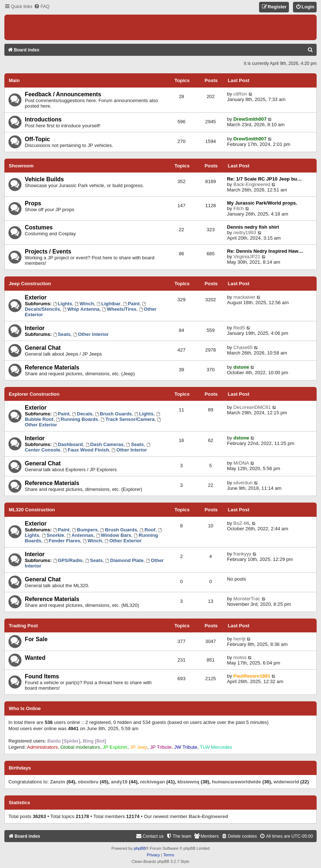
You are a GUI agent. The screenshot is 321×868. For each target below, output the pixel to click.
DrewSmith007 (250, 119)
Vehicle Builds (44, 179)
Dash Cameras (105, 444)
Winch (84, 304)
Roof (148, 530)
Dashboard (68, 444)
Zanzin (58, 782)
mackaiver (244, 297)
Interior (35, 328)
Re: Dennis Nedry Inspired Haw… (265, 251)
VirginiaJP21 (247, 257)
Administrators (42, 747)
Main (14, 80)
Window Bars (114, 535)
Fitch (239, 208)
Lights (63, 304)
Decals (82, 414)
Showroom (21, 166)
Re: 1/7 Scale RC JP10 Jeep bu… (264, 179)
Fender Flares (62, 541)
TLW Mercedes (216, 747)
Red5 (239, 328)
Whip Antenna (81, 309)
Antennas (80, 535)
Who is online (25, 709)
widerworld (286, 782)
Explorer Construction (34, 394)
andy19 (119, 782)
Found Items (42, 676)
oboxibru (88, 782)
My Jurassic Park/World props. (262, 203)
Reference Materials (52, 367)
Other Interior (91, 334)
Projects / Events (48, 251)
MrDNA (241, 463)
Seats (62, 334)
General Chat (43, 348)
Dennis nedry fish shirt (253, 227)
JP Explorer (115, 747)
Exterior (36, 297)
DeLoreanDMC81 (252, 407)
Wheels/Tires (119, 309)
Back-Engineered (252, 184)
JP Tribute (161, 747)
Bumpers (85, 530)
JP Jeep (139, 747)
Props (33, 203)
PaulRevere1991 (252, 676)
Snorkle (53, 535)
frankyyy (242, 554)
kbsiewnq (188, 782)
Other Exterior (123, 541)
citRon (240, 94)
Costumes (39, 227)
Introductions (43, 119)
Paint (131, 304)
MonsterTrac (247, 599)
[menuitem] (42, 7)
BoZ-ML (242, 523)
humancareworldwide (237, 782)
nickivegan (152, 782)
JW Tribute (186, 747)
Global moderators (80, 747)
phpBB (140, 848)
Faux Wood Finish (86, 450)
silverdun (243, 483)
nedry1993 (245, 232)
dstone (241, 367)
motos (240, 657)
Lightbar (109, 304)
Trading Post (23, 626)
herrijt (240, 639)
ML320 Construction (32, 510)
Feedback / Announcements (63, 94)
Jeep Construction (30, 284)
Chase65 (243, 347)
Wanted (35, 658)
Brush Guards (113, 414)
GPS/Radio (68, 560)
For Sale (36, 639)
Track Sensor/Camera (128, 419)
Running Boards (77, 419)
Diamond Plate (124, 560)
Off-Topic (37, 139)
